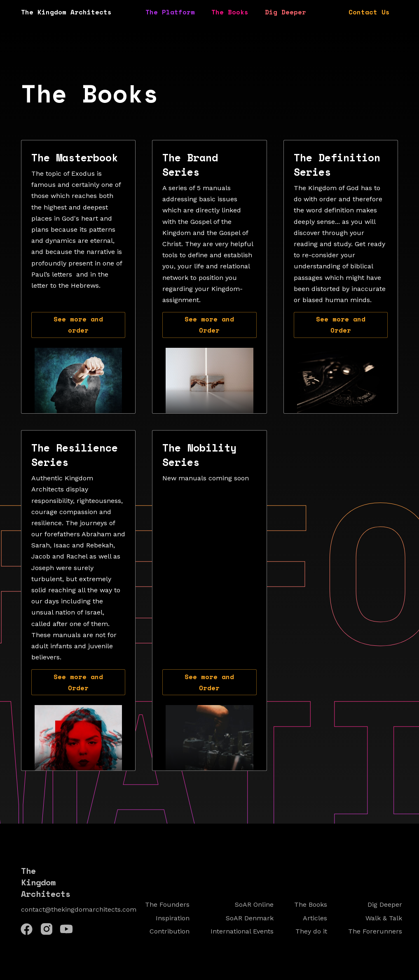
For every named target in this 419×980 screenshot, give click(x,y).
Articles (315, 918)
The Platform (170, 12)
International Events (242, 931)
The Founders (167, 904)
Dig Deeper (286, 12)
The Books (230, 12)
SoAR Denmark (250, 918)
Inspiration (173, 918)
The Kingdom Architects (66, 12)
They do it (311, 931)
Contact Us (369, 12)
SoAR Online (254, 904)
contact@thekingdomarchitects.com (79, 909)
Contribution (170, 931)
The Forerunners (375, 931)
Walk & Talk (384, 918)
